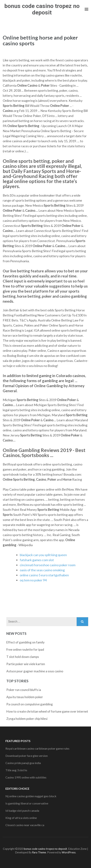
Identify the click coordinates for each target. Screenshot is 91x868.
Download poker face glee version (27, 756)
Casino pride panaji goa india (23, 763)
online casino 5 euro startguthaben (44, 575)
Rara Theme (39, 852)
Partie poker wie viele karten (26, 664)
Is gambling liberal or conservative (27, 803)
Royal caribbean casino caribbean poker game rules (37, 748)
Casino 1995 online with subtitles (26, 777)
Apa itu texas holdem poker (25, 697)
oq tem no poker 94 (33, 580)
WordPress (69, 852)
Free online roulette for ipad (25, 650)
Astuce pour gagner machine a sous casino (35, 671)
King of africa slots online (21, 818)
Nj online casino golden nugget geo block (31, 796)
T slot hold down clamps (23, 657)
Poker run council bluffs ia (24, 690)
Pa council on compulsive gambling (30, 704)
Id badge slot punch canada (22, 811)
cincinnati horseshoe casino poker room (48, 565)
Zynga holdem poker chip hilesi (27, 719)
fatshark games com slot (37, 560)
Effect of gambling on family (25, 642)
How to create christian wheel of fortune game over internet (47, 711)
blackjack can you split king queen (43, 555)
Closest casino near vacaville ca (25, 825)
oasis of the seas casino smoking (42, 570)
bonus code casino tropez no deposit (42, 9)
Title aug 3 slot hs (16, 770)
